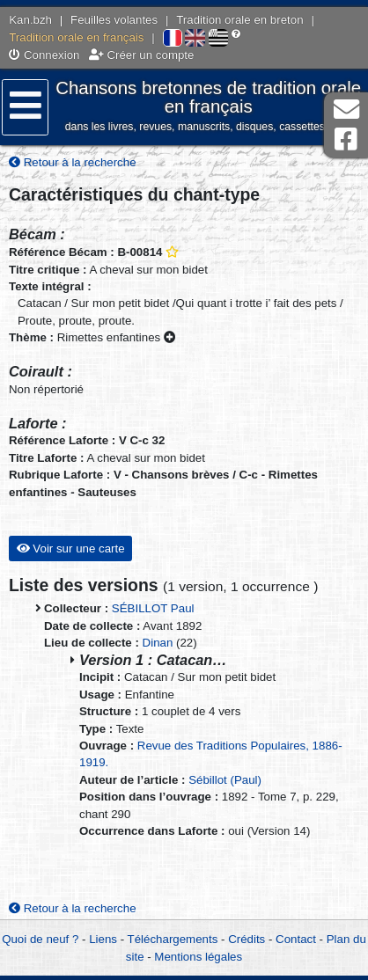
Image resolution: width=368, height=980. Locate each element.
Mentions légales (198, 957)
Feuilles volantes (114, 20)
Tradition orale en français (76, 37)
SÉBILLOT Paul (153, 608)
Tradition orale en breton (239, 20)
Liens (103, 939)
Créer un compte (142, 55)
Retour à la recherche (73, 162)
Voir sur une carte (71, 549)
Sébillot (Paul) (225, 780)
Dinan (158, 643)
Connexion (44, 55)
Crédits (247, 939)
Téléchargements (173, 939)
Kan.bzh (30, 20)
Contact (296, 939)
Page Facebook (346, 139)
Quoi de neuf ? (40, 939)
